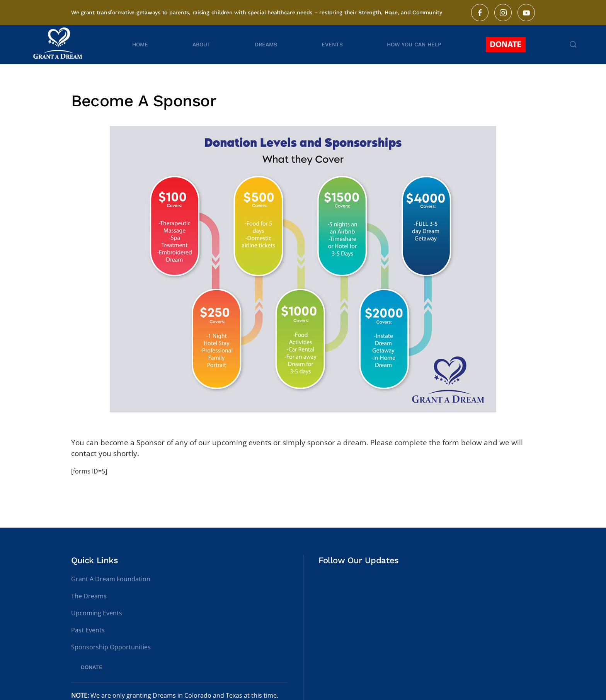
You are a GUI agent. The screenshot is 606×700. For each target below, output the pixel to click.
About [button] (202, 44)
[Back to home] (59, 44)
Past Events (88, 630)
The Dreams (89, 596)
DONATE (92, 667)
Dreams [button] (266, 44)
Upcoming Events (97, 613)
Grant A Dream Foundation (111, 579)
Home (140, 44)
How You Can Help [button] (414, 44)
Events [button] (332, 44)
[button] (573, 44)
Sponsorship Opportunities (111, 647)
